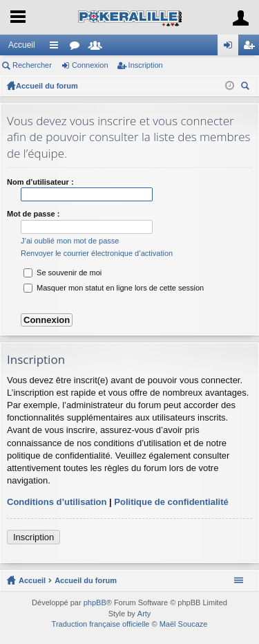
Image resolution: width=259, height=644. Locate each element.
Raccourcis (57, 48)
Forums (77, 48)
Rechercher (32, 65)
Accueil (22, 45)
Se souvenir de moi (63, 273)
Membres (98, 48)
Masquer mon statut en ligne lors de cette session (114, 288)
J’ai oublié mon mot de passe (70, 241)
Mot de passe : (33, 214)
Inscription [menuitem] (252, 48)
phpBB (95, 602)
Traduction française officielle (101, 624)
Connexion (90, 65)
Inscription (146, 65)
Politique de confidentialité (171, 502)
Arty (144, 614)
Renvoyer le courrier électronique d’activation (97, 253)
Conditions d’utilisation (57, 502)
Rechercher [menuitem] (247, 88)
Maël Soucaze (184, 624)
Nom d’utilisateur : (40, 182)
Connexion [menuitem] (231, 48)
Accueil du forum (47, 86)
